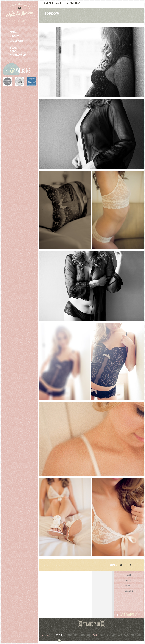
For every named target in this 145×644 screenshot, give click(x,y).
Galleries (16, 41)
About (14, 36)
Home (14, 32)
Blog (13, 48)
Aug (95, 635)
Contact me (18, 55)
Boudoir (52, 14)
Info (13, 51)
